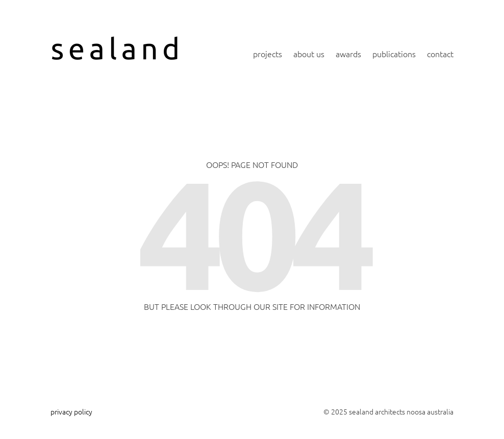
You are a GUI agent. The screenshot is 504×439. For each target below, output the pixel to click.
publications (394, 54)
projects (268, 54)
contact (440, 54)
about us (309, 54)
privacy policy (71, 411)
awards (348, 54)
